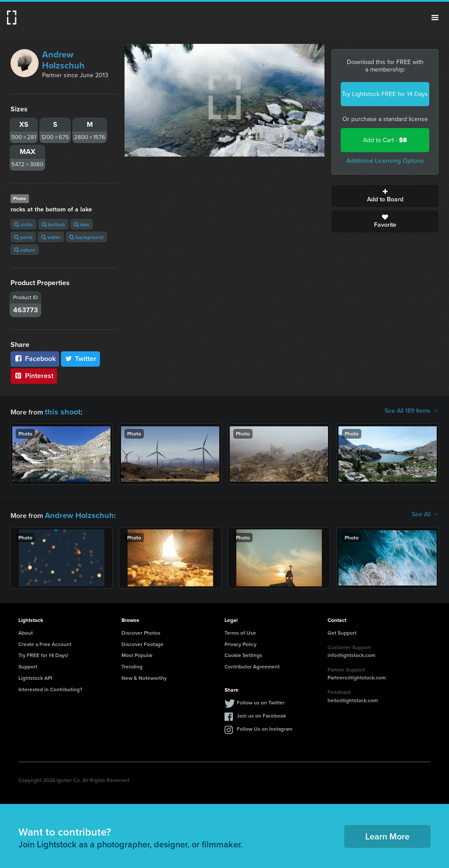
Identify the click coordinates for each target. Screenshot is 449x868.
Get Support (342, 630)
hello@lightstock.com (353, 698)
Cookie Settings (243, 652)
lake (82, 224)
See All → (425, 513)
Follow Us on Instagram (265, 726)
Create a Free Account (45, 641)
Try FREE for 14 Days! (43, 652)
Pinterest (34, 376)
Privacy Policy (241, 641)
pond (23, 237)
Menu (435, 18)
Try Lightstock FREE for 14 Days (385, 94)
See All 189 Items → (412, 411)
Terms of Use (240, 630)
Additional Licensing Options (385, 161)
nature (25, 250)
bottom (53, 224)
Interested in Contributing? (50, 687)
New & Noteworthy (144, 675)
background (86, 237)
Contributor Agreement (252, 664)
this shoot (60, 411)
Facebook (35, 359)
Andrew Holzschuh (63, 60)
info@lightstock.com (351, 652)
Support (28, 664)
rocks (23, 224)
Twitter (81, 359)
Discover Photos (141, 630)
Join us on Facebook (261, 713)
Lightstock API (35, 675)
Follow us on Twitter (261, 700)
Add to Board (385, 196)
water (51, 237)
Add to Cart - (385, 140)
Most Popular (137, 652)
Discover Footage (143, 641)
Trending (132, 664)
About (26, 630)
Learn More (387, 834)
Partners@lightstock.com (357, 675)
